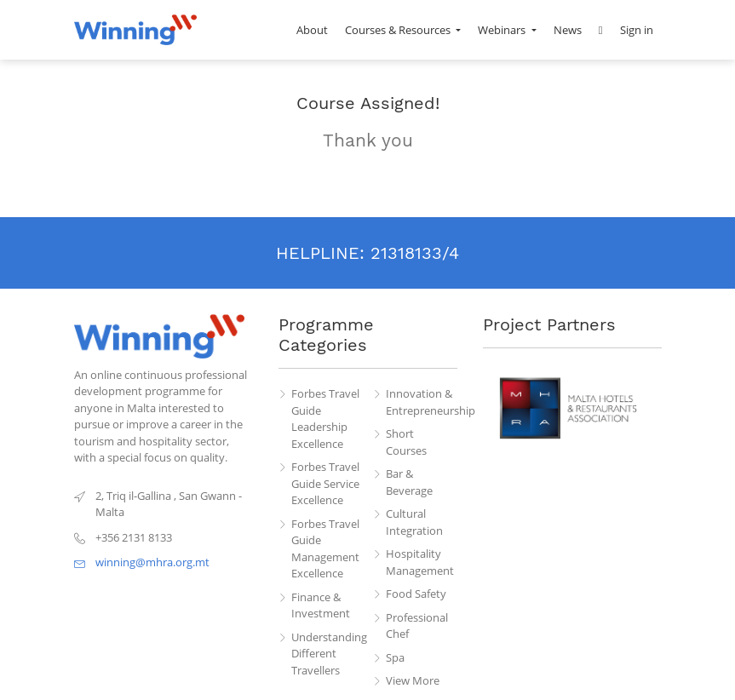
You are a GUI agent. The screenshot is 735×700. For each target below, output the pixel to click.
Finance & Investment (321, 605)
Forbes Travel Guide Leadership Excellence (325, 419)
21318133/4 (415, 253)
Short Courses (406, 442)
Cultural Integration (414, 522)
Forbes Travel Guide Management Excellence (325, 549)
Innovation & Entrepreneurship (422, 402)
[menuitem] (312, 30)
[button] (601, 30)
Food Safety (416, 594)
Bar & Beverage (409, 482)
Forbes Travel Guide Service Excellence (325, 483)
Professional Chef (417, 626)
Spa (395, 657)
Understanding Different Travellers (327, 654)
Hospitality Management (420, 562)
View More (413, 680)
